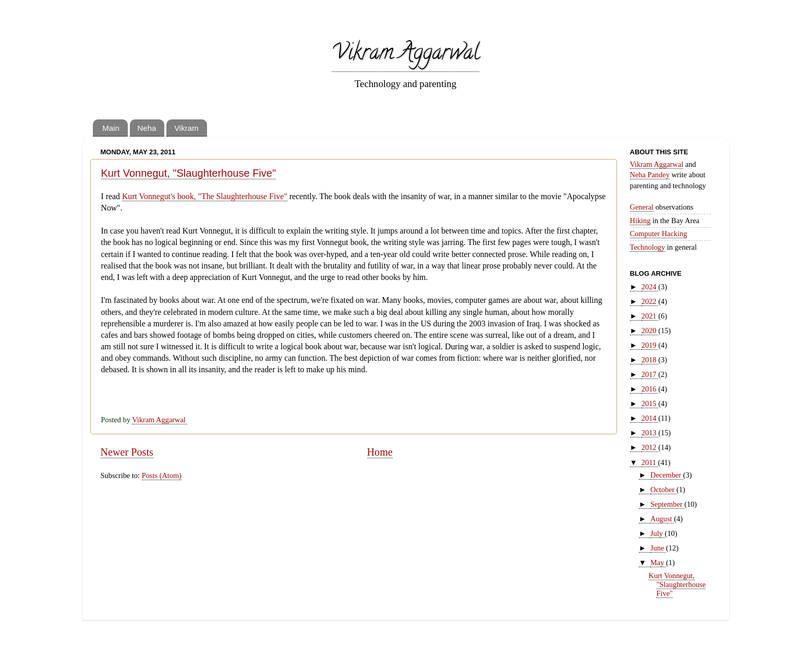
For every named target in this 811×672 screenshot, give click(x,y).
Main (111, 128)
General (642, 207)
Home (380, 452)
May (658, 563)
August (662, 519)
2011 (650, 462)
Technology (648, 247)
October (663, 490)
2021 (650, 316)
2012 (650, 447)
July (658, 533)
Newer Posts (127, 452)
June (658, 548)
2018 (650, 360)
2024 (650, 287)
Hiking (640, 221)
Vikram (186, 128)
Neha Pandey (650, 175)
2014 (650, 418)
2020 (650, 331)
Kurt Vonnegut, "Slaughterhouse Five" (189, 173)
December (667, 475)
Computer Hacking (659, 234)
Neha (147, 128)
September (667, 504)
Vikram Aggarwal (405, 54)
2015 (650, 404)
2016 (650, 389)
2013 (650, 433)
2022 (650, 301)
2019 (650, 345)
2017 (650, 374)
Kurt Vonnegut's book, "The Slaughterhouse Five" (205, 196)
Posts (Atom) (162, 475)
